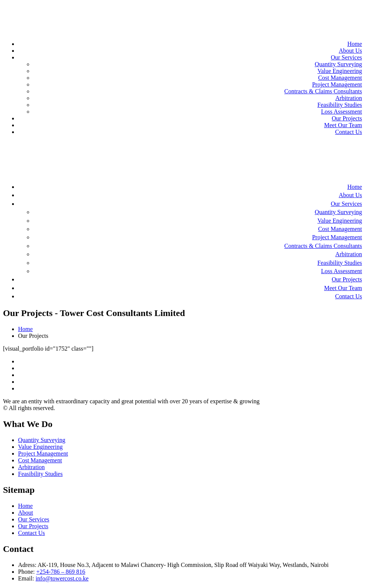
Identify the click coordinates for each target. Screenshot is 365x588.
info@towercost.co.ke (62, 578)
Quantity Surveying (338, 64)
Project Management (337, 84)
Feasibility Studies (340, 105)
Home (355, 44)
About (26, 513)
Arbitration (349, 98)
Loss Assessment (342, 112)
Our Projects (347, 118)
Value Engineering (340, 71)
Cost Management (340, 78)
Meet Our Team (343, 125)
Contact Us (348, 132)
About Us (350, 51)
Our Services (346, 57)
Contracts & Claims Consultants (323, 91)
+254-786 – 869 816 (61, 572)
